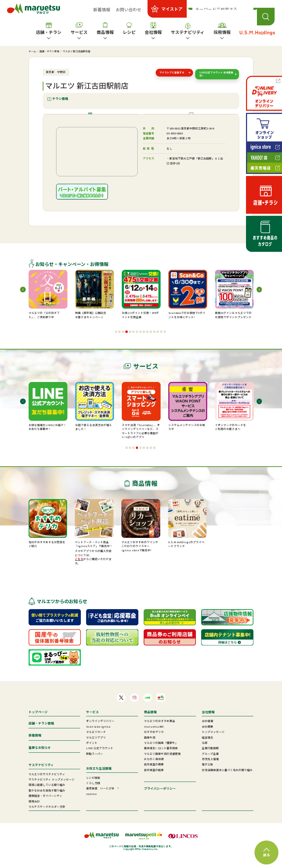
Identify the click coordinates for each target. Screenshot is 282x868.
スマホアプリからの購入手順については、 (93, 564)
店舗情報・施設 (93, 120)
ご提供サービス (194, 120)
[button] (116, 343)
